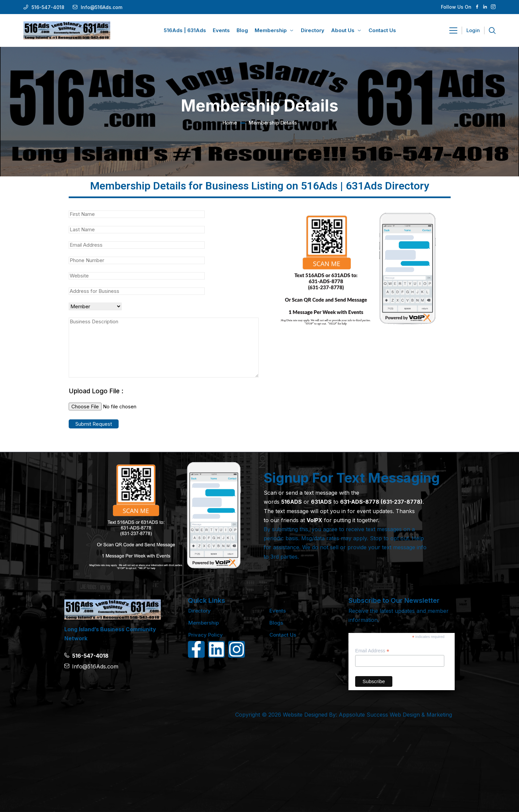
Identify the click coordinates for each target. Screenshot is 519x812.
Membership (204, 623)
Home (230, 123)
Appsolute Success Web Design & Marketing (395, 715)
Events (278, 611)
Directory (200, 611)
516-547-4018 (48, 7)
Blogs (276, 623)
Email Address (372, 651)
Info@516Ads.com (102, 7)
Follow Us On (456, 7)
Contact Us (283, 635)
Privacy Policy (206, 635)
